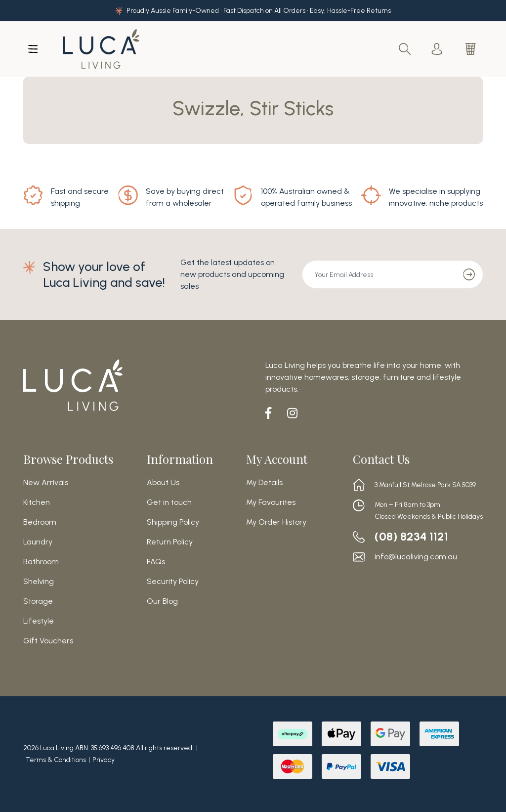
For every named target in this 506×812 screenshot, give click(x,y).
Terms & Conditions (56, 760)
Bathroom (41, 562)
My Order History (276, 522)
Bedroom (40, 522)
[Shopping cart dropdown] (471, 49)
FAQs (156, 562)
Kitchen (37, 502)
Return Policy (170, 542)
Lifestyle (39, 621)
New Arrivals (46, 483)
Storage (38, 601)
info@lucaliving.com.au (416, 557)
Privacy (104, 760)
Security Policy (173, 582)
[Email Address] (379, 274)
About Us (163, 483)
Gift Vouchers (48, 641)
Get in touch (169, 502)
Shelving (39, 582)
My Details (264, 483)
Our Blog (162, 601)
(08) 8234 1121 (412, 537)
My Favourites (271, 502)
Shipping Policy (173, 522)
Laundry (38, 542)
